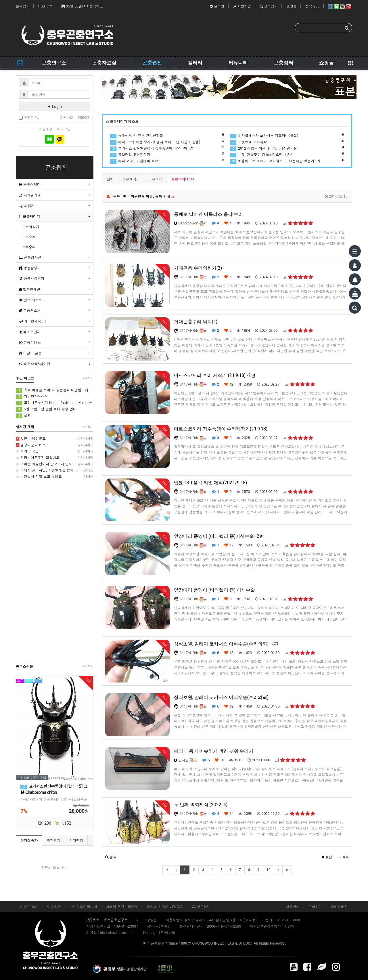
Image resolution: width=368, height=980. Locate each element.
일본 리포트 (30, 300)
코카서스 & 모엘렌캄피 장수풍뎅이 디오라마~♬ (167, 148)
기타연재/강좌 (32, 321)
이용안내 (293, 906)
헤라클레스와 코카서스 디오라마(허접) (287, 135)
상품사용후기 (32, 278)
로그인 (217, 6)
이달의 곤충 (30, 353)
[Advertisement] (55, 571)
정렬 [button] (327, 857)
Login (55, 106)
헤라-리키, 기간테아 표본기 (167, 161)
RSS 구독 (46, 6)
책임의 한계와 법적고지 (165, 906)
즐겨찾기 (23, 6)
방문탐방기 (30, 268)
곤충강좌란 (30, 257)
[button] (111, 857)
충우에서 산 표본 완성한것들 (167, 135)
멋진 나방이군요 (55, 438)
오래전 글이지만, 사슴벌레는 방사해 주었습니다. (55, 470)
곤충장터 (283, 63)
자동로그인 (29, 117)
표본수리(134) (183, 179)
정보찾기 (269, 6)
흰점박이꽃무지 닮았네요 (55, 457)
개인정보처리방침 (83, 906)
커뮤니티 (238, 63)
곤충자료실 (104, 63)
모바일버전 (339, 906)
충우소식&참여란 (35, 364)
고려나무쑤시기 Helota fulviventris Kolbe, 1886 (55, 403)
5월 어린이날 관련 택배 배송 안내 (46, 409)
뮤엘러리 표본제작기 (167, 154)
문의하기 (315, 906)
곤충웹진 (152, 63)
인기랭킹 (76, 840)
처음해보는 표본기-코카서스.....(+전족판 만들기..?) (287, 161)
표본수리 (29, 247)
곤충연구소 (54, 63)
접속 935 (312, 6)
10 (269, 870)
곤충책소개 (30, 310)
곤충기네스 (30, 342)
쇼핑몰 (292, 6)
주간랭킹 (53, 840)
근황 (23, 415)
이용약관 (54, 906)
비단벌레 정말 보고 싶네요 (55, 476)
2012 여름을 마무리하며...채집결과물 (287, 148)
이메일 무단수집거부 (122, 906)
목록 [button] (344, 857)
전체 (110, 179)
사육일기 (30, 195)
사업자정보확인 (159, 926)
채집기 (27, 206)
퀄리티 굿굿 (55, 451)
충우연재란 (30, 184)
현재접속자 (29, 840)
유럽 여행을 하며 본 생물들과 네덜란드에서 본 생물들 (55, 390)
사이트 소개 (29, 906)
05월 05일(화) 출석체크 (82, 6)
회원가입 (242, 6)
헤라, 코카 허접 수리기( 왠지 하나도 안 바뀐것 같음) (167, 142)
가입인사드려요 (32, 396)
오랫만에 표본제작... (287, 142)
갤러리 (195, 63)
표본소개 (156, 179)
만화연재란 (30, 289)
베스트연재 (30, 332)
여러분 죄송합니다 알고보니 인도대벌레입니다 (55, 464)
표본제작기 (131, 179)
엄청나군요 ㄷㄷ (55, 445)
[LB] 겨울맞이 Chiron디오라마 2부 (287, 154)
